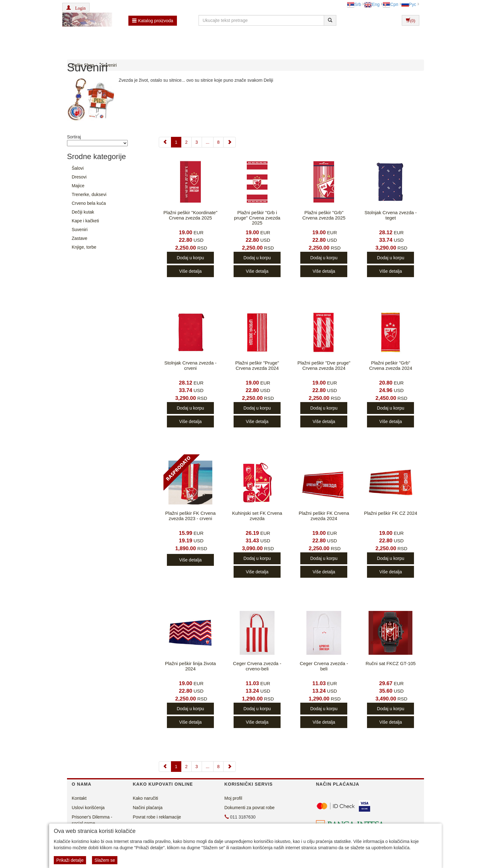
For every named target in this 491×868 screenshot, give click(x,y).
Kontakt (79, 798)
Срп (390, 4)
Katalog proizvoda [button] (153, 21)
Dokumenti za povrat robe (250, 808)
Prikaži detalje (70, 860)
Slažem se (105, 860)
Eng (372, 4)
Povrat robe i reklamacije (157, 817)
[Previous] (165, 142)
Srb (354, 4)
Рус (409, 4)
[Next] (230, 142)
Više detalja (190, 271)
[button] (76, 7)
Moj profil (233, 798)
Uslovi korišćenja (88, 808)
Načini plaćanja (148, 808)
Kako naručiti (145, 798)
